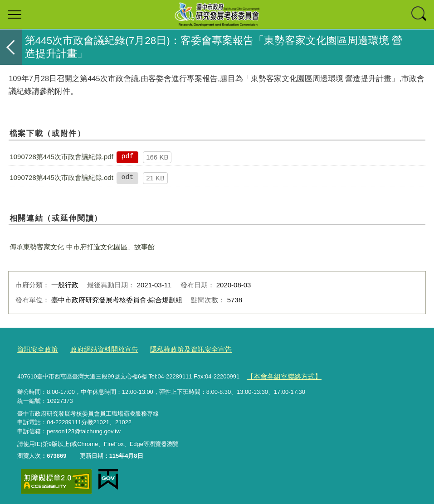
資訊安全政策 (35, 348)
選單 (15, 15)
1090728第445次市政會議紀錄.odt (61, 177)
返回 (11, 47)
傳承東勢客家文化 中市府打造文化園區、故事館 (82, 247)
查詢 (419, 15)
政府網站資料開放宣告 (94, 348)
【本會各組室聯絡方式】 (279, 374)
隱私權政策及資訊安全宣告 (171, 348)
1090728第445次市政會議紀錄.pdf (61, 157)
